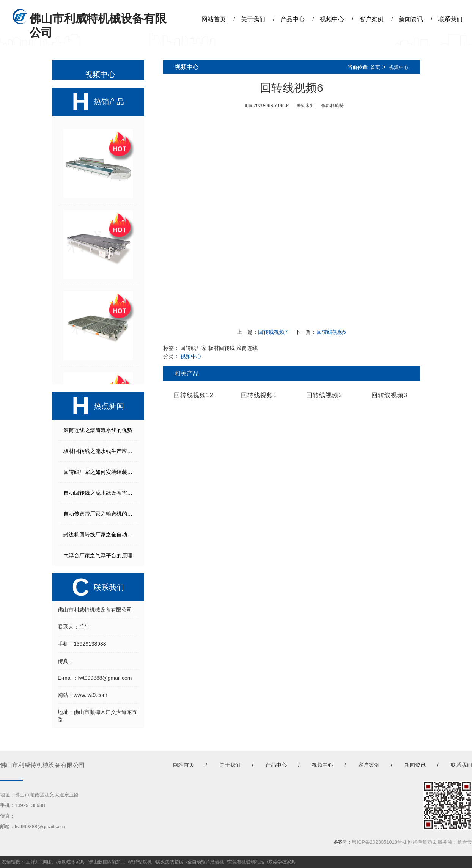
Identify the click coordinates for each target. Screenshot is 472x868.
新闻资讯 (411, 19)
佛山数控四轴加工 (107, 862)
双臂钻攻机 (140, 862)
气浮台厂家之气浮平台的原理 (98, 555)
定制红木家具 (71, 862)
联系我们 (450, 19)
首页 (375, 67)
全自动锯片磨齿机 (206, 862)
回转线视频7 (273, 332)
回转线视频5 (331, 332)
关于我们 (253, 19)
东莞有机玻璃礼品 (246, 862)
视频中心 (332, 19)
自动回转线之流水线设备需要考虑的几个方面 (101, 493)
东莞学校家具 (282, 862)
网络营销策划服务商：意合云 (440, 842)
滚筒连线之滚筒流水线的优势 (98, 430)
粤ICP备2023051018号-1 (379, 842)
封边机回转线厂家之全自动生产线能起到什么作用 (101, 535)
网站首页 (214, 19)
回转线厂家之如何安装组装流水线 (101, 472)
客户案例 (371, 19)
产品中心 (293, 19)
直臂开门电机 (39, 862)
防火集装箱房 (170, 862)
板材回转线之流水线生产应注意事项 (101, 451)
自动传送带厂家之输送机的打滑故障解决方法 (101, 514)
